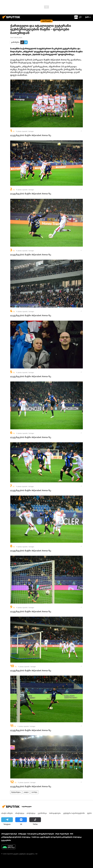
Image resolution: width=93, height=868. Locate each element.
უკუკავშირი (6, 840)
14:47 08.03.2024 (16, 38)
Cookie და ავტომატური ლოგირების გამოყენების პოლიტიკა (57, 837)
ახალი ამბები (7, 813)
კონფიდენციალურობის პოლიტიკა (16, 837)
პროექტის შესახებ (9, 834)
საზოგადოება (55, 813)
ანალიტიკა (20, 813)
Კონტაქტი (22, 834)
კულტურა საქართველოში (74, 813)
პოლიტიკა (31, 813)
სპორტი (34, 792)
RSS (72, 834)
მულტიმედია (16, 792)
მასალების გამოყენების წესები (41, 834)
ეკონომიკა (42, 813)
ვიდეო (26, 792)
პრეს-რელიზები (62, 834)
